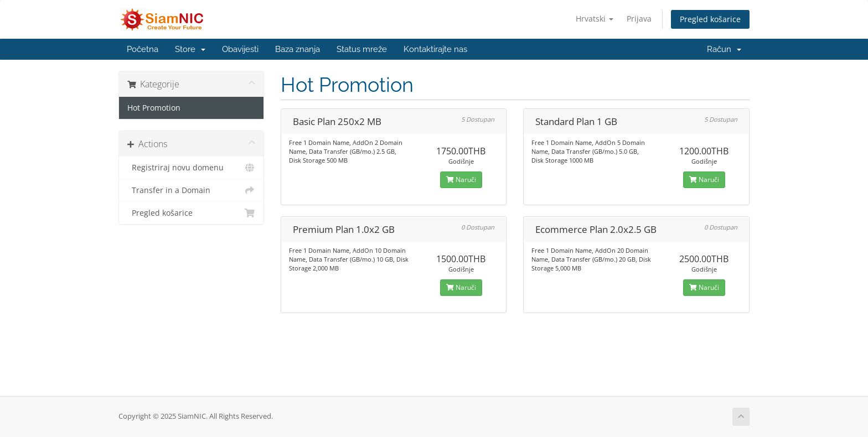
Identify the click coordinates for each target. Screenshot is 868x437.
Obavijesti (240, 49)
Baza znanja (298, 49)
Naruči (461, 180)
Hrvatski (595, 19)
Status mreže (362, 49)
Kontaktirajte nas (435, 49)
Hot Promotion (154, 108)
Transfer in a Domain (191, 190)
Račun (724, 49)
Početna (143, 49)
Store (190, 49)
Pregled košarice (710, 19)
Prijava (639, 19)
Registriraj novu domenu (191, 168)
